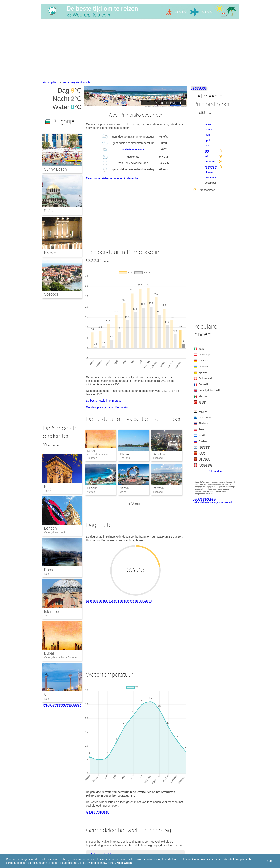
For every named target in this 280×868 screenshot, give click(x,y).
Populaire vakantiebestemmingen (62, 705)
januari (209, 124)
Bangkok (159, 454)
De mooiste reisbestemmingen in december (113, 178)
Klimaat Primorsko (97, 812)
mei (207, 145)
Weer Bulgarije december (77, 82)
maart (208, 135)
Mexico (203, 396)
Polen (202, 429)
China (202, 453)
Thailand (204, 423)
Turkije (48, 616)
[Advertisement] (140, 50)
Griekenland (206, 417)
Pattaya (158, 488)
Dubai (91, 451)
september (211, 167)
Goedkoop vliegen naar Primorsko (107, 407)
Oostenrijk (204, 355)
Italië (47, 574)
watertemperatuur (133, 149)
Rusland (203, 441)
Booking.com (199, 88)
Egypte (203, 411)
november (210, 177)
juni (207, 151)
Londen (50, 528)
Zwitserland (205, 378)
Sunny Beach (55, 169)
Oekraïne (204, 366)
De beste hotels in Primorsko (104, 401)
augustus (210, 162)
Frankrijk (49, 491)
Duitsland (204, 361)
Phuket (125, 454)
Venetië (50, 695)
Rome (49, 570)
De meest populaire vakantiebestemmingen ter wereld (119, 601)
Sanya (124, 488)
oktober (209, 172)
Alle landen (215, 471)
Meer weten (124, 863)
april (207, 140)
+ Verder (135, 504)
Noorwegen (205, 465)
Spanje (203, 372)
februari (209, 129)
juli (206, 156)
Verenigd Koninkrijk (55, 532)
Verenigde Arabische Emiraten (61, 657)
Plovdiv (50, 253)
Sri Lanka (204, 459)
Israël (202, 435)
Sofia (48, 211)
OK (270, 861)
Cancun (92, 488)
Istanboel (52, 612)
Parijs (49, 487)
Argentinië (204, 447)
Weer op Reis (51, 82)
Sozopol (51, 294)
